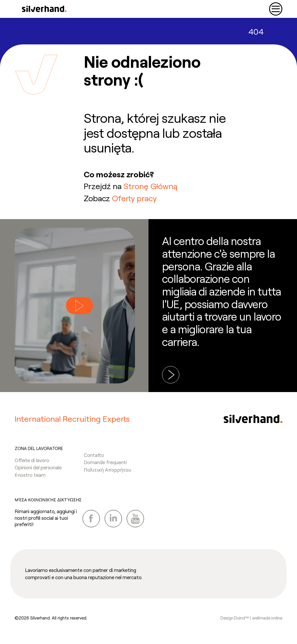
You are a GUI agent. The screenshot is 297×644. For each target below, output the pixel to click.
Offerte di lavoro (32, 460)
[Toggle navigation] (276, 9)
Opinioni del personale (38, 467)
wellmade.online (267, 618)
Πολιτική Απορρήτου (107, 470)
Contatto (94, 455)
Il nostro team (30, 475)
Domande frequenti (105, 462)
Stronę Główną (150, 186)
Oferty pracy (134, 198)
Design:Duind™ (235, 618)
